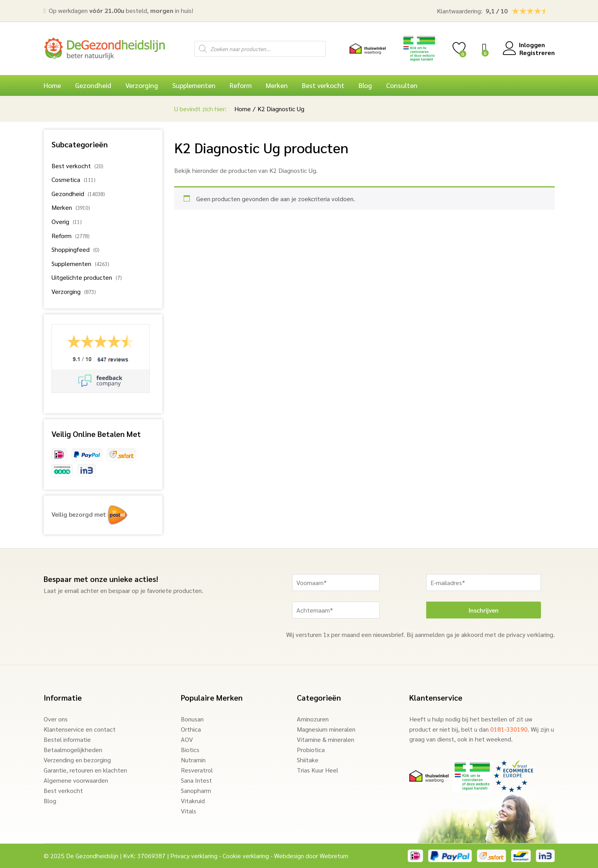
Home (52, 85)
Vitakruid (193, 801)
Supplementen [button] (194, 85)
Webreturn (334, 856)
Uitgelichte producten (82, 277)
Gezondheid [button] (93, 85)
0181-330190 (509, 729)
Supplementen (71, 263)
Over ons (56, 719)
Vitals (189, 811)
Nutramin (193, 760)
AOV (187, 739)
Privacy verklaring (194, 856)
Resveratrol (197, 770)
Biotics (190, 750)
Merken (62, 207)
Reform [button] (241, 85)
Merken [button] (277, 85)
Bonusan (192, 719)
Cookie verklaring (246, 856)
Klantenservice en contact (80, 729)
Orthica (191, 729)
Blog (365, 85)
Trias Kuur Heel (317, 770)
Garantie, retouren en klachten (85, 770)
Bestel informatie (67, 739)
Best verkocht (323, 85)
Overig (60, 221)
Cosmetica (66, 179)
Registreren (537, 52)
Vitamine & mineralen (326, 739)
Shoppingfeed (71, 249)
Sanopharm (196, 790)
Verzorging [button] (142, 85)
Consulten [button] (402, 85)
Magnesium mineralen (326, 729)
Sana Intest (196, 780)
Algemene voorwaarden (76, 780)
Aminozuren (313, 719)
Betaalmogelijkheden (73, 750)
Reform (62, 236)
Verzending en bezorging (77, 760)
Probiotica (311, 750)
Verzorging (66, 291)
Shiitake (308, 760)
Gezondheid (68, 194)
